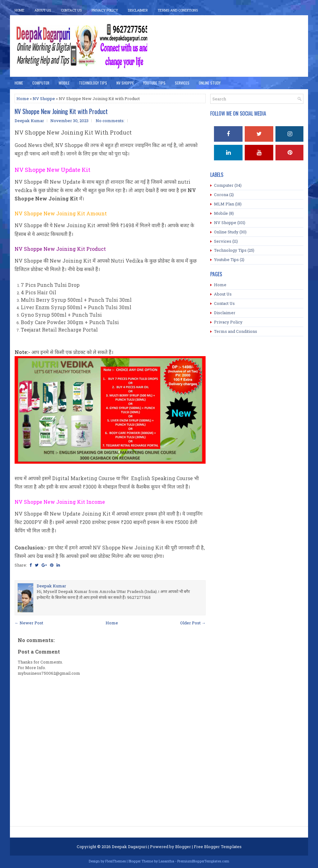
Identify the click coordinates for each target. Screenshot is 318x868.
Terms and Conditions (236, 331)
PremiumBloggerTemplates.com (203, 861)
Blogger (183, 847)
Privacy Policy (105, 10)
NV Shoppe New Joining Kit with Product (61, 111)
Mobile (64, 83)
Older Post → (193, 623)
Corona (221, 195)
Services (182, 83)
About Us (43, 10)
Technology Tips (93, 83)
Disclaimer (138, 10)
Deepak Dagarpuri (129, 847)
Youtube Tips (226, 259)
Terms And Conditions (178, 10)
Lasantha (166, 861)
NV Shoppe (125, 83)
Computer (41, 83)
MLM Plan (224, 204)
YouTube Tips (154, 83)
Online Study (210, 83)
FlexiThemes (116, 861)
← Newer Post (29, 623)
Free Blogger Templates (218, 847)
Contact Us (71, 10)
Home (20, 10)
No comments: (110, 121)
